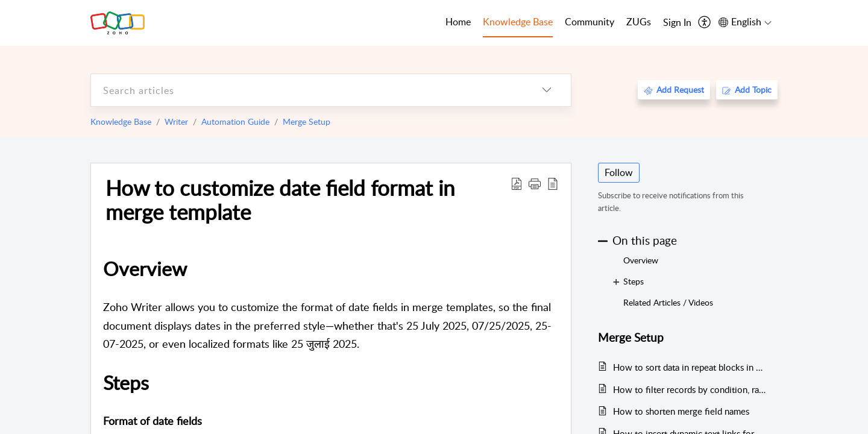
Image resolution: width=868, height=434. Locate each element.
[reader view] (553, 183)
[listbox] (547, 90)
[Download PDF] (517, 183)
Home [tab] (458, 22)
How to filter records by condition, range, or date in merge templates (689, 389)
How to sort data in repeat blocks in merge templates (689, 367)
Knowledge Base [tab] (518, 22)
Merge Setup (307, 121)
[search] (307, 90)
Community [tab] (590, 22)
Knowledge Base (121, 121)
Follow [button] (619, 172)
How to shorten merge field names (681, 411)
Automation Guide (235, 121)
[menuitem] (677, 23)
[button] (535, 183)
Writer (176, 121)
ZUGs (639, 22)
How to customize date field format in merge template (280, 200)
